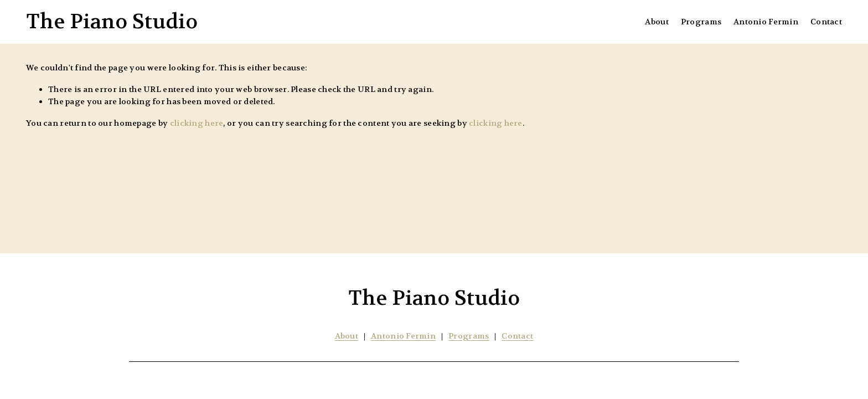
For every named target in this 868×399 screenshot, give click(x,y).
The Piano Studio (112, 22)
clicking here (197, 123)
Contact (826, 22)
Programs (701, 22)
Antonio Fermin (766, 22)
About (657, 22)
